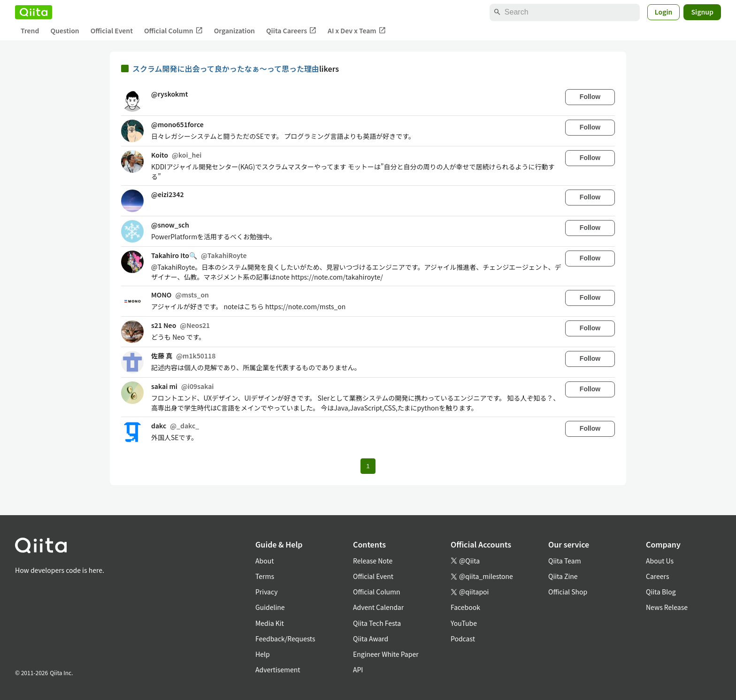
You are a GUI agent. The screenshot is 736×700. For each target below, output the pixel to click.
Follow (590, 97)
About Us (660, 561)
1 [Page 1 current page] (368, 466)
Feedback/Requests (285, 639)
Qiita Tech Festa (377, 623)
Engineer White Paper (386, 654)
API (358, 670)
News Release (667, 607)
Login (664, 12)
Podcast (463, 639)
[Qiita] (34, 12)
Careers (657, 576)
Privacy (266, 592)
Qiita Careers (291, 31)
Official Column (173, 31)
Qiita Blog (661, 592)
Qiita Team (565, 561)
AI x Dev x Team (357, 31)
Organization (234, 30)
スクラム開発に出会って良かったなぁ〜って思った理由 (226, 68)
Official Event (112, 30)
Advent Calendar (378, 607)
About (264, 561)
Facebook (465, 607)
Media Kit (270, 623)
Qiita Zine (563, 576)
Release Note (373, 561)
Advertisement (278, 670)
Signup (702, 12)
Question (65, 30)
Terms (265, 576)
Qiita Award (371, 639)
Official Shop (568, 592)
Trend (30, 30)
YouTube (464, 623)
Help (263, 654)
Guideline (270, 607)
